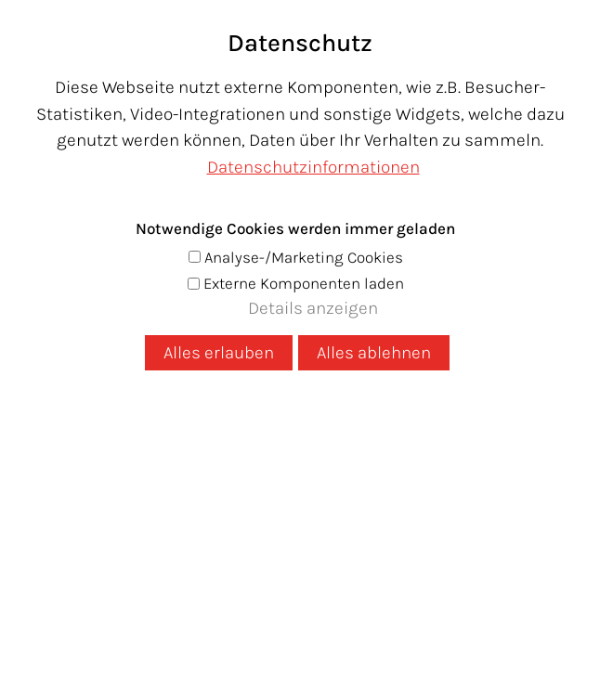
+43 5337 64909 (261, 511)
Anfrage (399, 511)
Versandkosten (386, 572)
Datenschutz (163, 572)
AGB (471, 572)
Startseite (175, 272)
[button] (542, 22)
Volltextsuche (200, 325)
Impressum (270, 572)
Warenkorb (547, 159)
